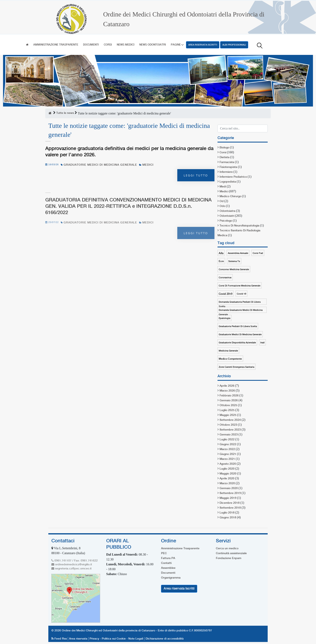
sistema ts (234, 261)
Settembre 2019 (230, 493)
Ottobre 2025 (228, 405)
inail (262, 343)
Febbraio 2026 (229, 396)
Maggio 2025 (228, 415)
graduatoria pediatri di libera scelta (238, 326)
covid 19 (241, 294)
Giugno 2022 (228, 444)
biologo (224, 148)
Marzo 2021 (227, 459)
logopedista (228, 182)
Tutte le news (65, 113)
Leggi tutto (196, 175)
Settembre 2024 (230, 420)
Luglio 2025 (227, 410)
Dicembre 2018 (230, 503)
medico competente (230, 359)
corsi (223, 152)
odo (222, 206)
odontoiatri (227, 216)
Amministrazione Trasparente (56, 45)
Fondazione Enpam (229, 558)
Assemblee (168, 568)
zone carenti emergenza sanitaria (236, 367)
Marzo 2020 (227, 483)
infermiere (226, 172)
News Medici (126, 45)
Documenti (91, 45)
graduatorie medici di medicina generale (100, 165)
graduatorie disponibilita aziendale (237, 343)
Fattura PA (168, 558)
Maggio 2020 (228, 474)
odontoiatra (227, 211)
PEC (164, 553)
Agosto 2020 (228, 464)
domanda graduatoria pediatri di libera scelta (240, 303)
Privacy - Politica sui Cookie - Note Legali (116, 639)
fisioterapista (228, 167)
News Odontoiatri (153, 45)
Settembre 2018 (230, 508)
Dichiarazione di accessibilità (165, 639)
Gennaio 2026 (229, 400)
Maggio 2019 (228, 498)
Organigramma (171, 578)
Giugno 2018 (228, 518)
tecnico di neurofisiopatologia (239, 226)
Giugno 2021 (228, 454)
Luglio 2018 (227, 513)
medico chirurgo (230, 196)
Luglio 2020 (227, 469)
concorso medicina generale (234, 270)
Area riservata (78, 639)
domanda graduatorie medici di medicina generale (241, 311)
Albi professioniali (234, 45)
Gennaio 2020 (229, 488)
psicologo (226, 221)
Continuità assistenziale (231, 553)
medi (223, 187)
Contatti (166, 563)
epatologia (225, 318)
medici (148, 165)
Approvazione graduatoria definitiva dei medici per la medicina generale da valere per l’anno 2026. (129, 152)
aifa (221, 253)
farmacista (227, 162)
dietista (225, 157)
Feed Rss (60, 639)
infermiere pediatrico (233, 177)
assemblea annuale (238, 253)
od (222, 201)
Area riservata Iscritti (203, 45)
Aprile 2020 (227, 479)
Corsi (108, 45)
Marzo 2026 (227, 391)
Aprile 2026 (227, 386)
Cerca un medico (227, 548)
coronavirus (225, 278)
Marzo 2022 (227, 449)
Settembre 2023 (230, 430)
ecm (221, 261)
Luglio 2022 (227, 439)
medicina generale (228, 351)
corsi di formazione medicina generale (240, 286)
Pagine (176, 45)
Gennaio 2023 (229, 435)
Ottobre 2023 (228, 425)
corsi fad (258, 253)
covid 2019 (226, 294)
